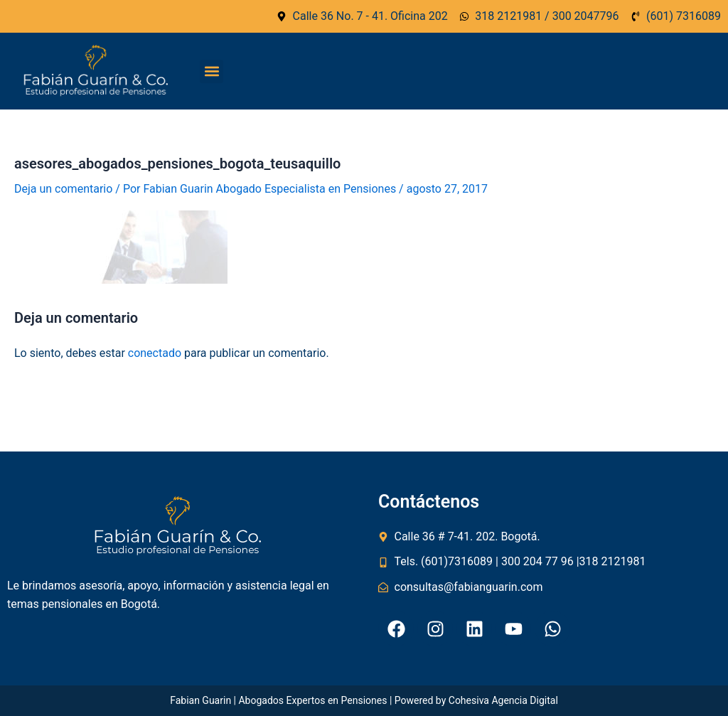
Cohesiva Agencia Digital (503, 700)
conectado (155, 353)
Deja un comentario (63, 189)
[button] (212, 71)
